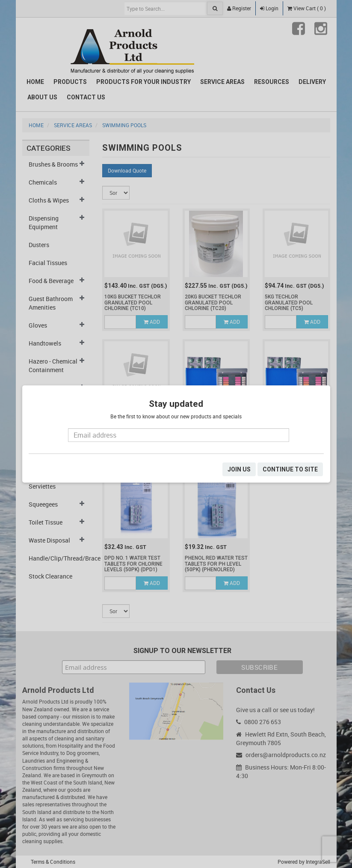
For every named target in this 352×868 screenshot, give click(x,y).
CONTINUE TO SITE (290, 469)
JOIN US (239, 469)
